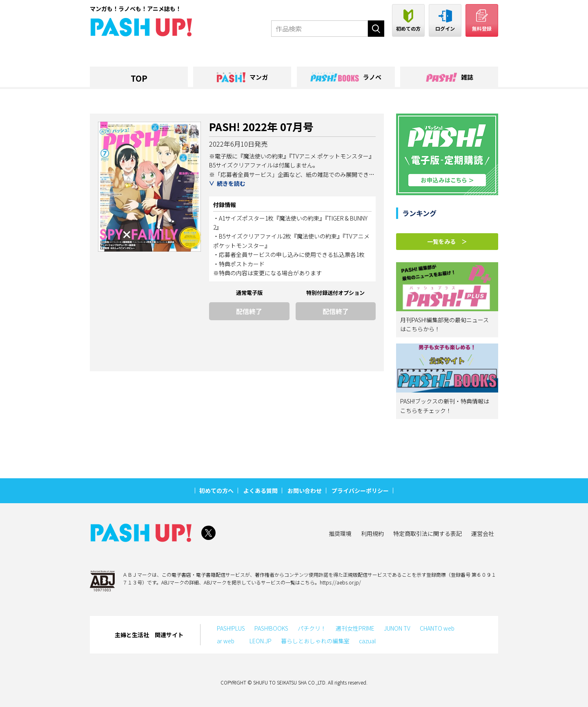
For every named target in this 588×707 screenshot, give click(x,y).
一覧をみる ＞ (447, 241)
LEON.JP (261, 641)
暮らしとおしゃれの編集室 (315, 641)
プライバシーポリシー (360, 491)
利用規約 (372, 533)
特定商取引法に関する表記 (428, 533)
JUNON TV (397, 628)
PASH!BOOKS (271, 628)
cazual (367, 641)
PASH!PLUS (231, 628)
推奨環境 (340, 533)
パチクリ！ (312, 628)
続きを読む (231, 183)
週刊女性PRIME (355, 628)
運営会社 (483, 533)
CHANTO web (437, 628)
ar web (228, 641)
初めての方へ (216, 491)
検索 (376, 29)
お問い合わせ (305, 491)
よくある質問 (261, 491)
